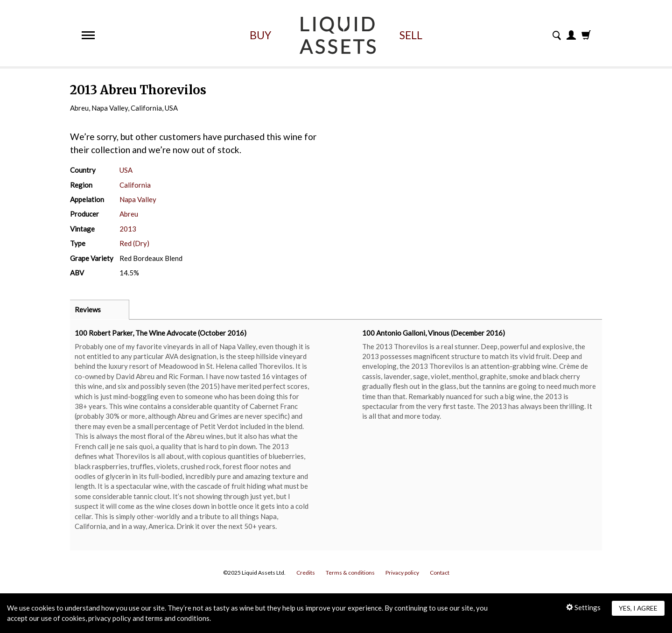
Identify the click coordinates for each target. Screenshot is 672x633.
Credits (306, 573)
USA (126, 170)
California (135, 185)
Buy (260, 35)
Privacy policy (402, 573)
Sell (411, 35)
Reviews (88, 309)
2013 (128, 229)
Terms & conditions (350, 573)
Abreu (129, 214)
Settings (583, 607)
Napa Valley (138, 199)
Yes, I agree (638, 608)
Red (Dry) (134, 243)
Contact (440, 573)
